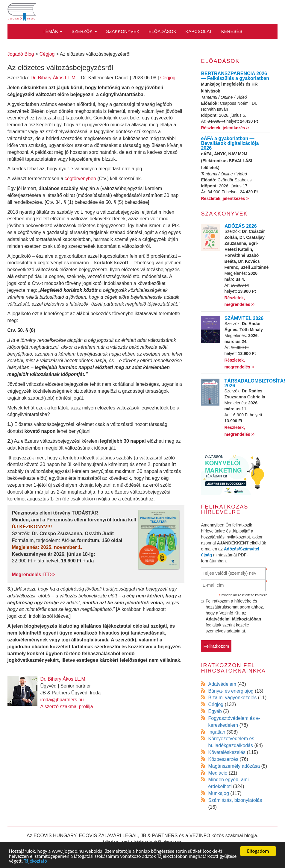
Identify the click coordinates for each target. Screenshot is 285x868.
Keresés (232, 31)
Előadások (162, 31)
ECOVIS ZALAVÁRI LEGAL (109, 836)
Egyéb (215, 711)
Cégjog (168, 78)
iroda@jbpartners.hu (62, 700)
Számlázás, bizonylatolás (235, 800)
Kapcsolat (199, 31)
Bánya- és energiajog (231, 691)
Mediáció (218, 773)
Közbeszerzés (223, 759)
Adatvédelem (222, 684)
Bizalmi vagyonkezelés (232, 698)
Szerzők (84, 31)
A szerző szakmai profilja (67, 707)
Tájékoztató (54, 861)
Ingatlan (217, 732)
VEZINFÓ (200, 836)
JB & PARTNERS (159, 836)
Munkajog (218, 793)
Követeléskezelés (227, 752)
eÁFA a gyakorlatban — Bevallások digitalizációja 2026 (230, 143)
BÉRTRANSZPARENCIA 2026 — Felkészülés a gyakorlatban (235, 76)
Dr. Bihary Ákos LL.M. (54, 78)
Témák (52, 31)
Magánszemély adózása (234, 766)
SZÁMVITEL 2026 (244, 318)
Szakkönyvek (123, 31)
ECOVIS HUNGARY (55, 836)
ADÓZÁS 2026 (241, 226)
